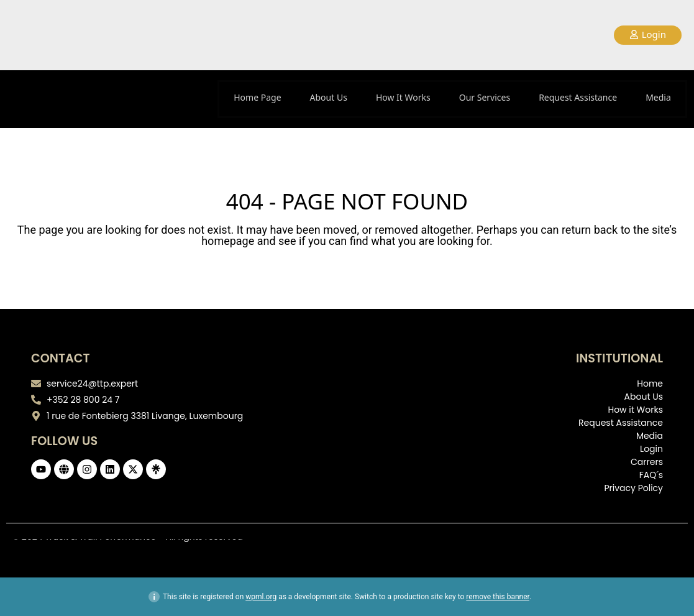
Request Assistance (578, 97)
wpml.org (261, 597)
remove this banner (498, 597)
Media (658, 97)
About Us (329, 97)
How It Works (403, 97)
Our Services (485, 97)
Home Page (257, 97)
